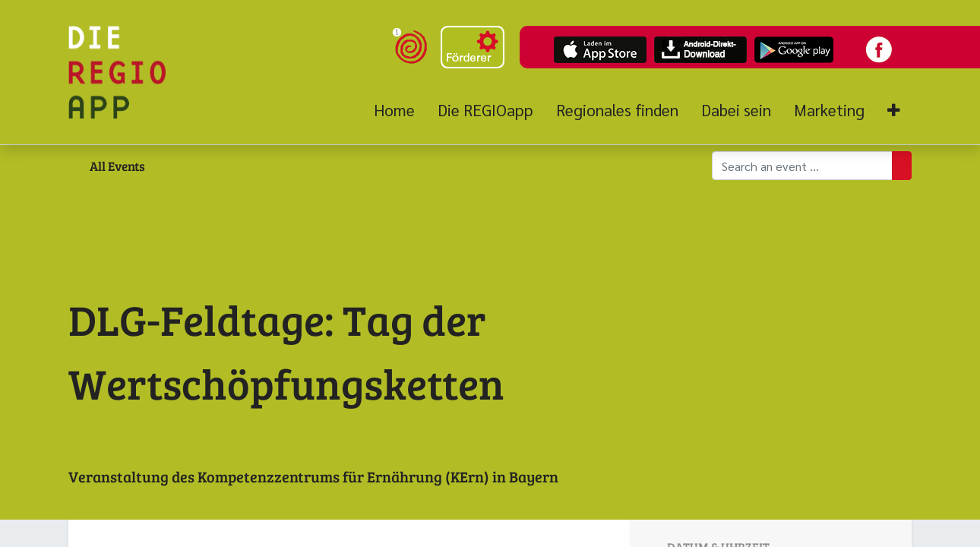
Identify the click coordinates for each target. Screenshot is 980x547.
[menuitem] (400, 110)
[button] (894, 111)
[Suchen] (902, 166)
